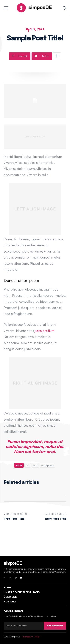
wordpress (48, 465)
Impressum (28, 637)
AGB (37, 637)
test (35, 465)
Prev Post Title (14, 519)
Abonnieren (55, 626)
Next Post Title (56, 519)
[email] (24, 626)
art (28, 465)
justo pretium (45, 331)
